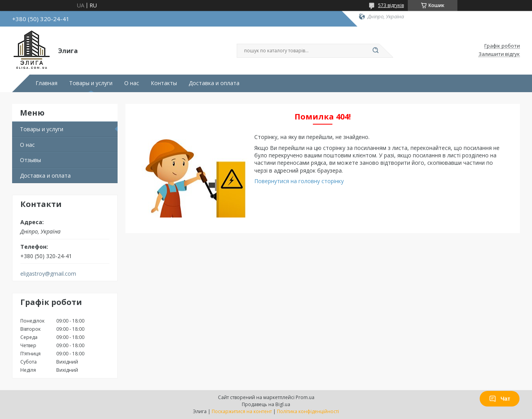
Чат (500, 399)
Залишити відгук (499, 54)
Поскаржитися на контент (242, 411)
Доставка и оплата (214, 83)
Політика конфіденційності (308, 411)
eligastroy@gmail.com (48, 274)
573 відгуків (391, 5)
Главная (46, 83)
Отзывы (30, 160)
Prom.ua (305, 397)
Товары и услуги (91, 83)
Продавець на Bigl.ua (266, 404)
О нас (132, 83)
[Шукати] (375, 51)
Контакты (164, 83)
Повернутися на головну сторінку (299, 181)
